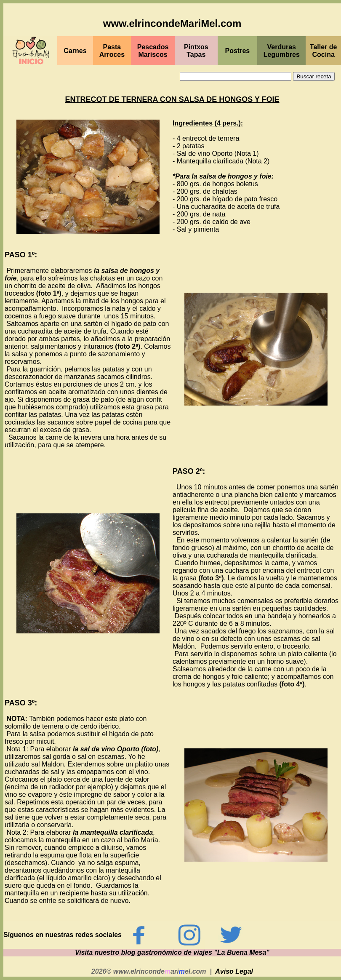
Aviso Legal (234, 971)
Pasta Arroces (112, 51)
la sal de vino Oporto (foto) (116, 749)
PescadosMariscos (153, 51)
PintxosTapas (196, 51)
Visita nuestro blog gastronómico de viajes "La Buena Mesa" (172, 952)
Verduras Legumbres (282, 51)
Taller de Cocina (324, 51)
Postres (238, 51)
